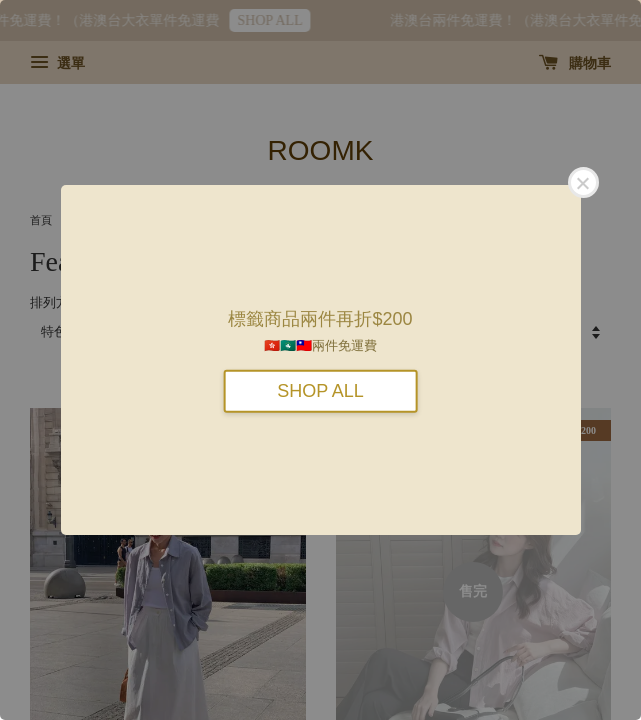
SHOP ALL (320, 390)
